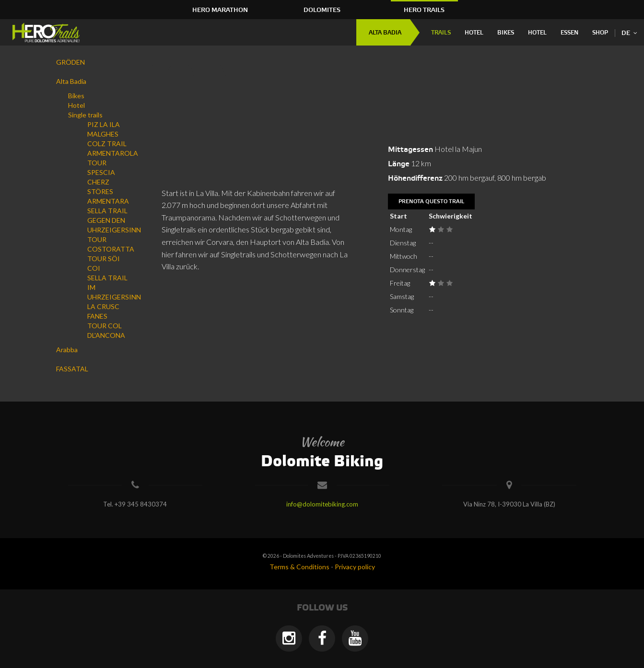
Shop (600, 33)
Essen (569, 33)
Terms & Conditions (299, 567)
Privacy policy (355, 567)
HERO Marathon (220, 10)
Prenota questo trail (431, 202)
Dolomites (322, 10)
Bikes (506, 33)
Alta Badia (385, 33)
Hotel (474, 33)
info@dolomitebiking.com (322, 504)
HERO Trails (424, 10)
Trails (441, 33)
